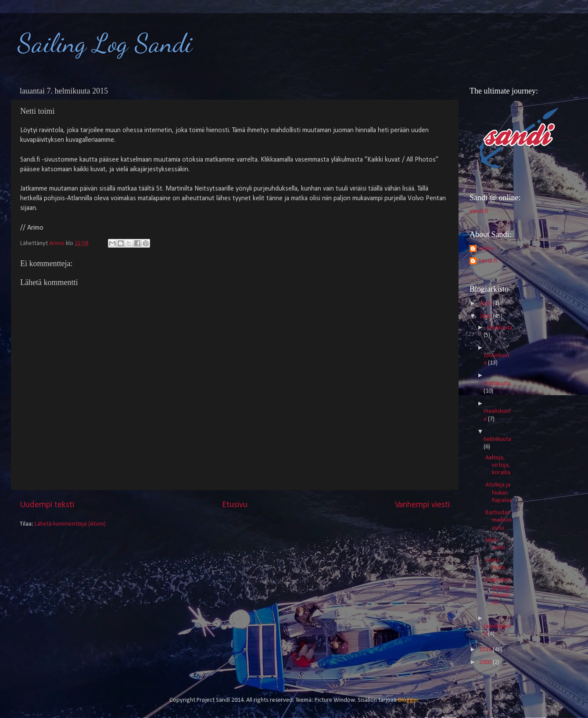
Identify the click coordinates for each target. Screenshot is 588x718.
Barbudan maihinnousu (498, 520)
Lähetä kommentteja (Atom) (70, 524)
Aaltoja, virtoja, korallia (498, 465)
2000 (486, 662)
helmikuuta (497, 439)
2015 (486, 316)
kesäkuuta (500, 328)
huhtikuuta (497, 384)
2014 (486, 650)
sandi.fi (479, 211)
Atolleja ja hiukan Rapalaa (499, 493)
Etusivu (235, 505)
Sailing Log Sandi (105, 43)
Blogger (408, 700)
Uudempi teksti (47, 505)
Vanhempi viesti (422, 505)
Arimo (486, 249)
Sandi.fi (488, 261)
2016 (486, 304)
